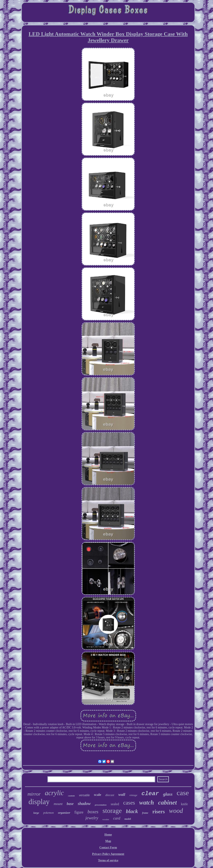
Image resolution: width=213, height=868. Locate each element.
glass (168, 794)
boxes (93, 812)
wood (176, 811)
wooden (106, 819)
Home (108, 835)
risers (159, 812)
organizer (64, 813)
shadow (84, 804)
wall (122, 794)
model (128, 819)
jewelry (92, 818)
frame (145, 813)
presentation (101, 805)
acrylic (54, 793)
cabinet (167, 802)
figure (79, 812)
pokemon (49, 813)
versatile (84, 795)
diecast (110, 795)
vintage (133, 795)
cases (129, 803)
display (39, 802)
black (132, 811)
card (117, 818)
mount (58, 804)
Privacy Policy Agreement (108, 854)
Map (108, 841)
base (70, 804)
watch (147, 802)
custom (71, 796)
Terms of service (108, 860)
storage (112, 811)
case (183, 793)
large (36, 813)
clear (150, 794)
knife (184, 804)
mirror (34, 794)
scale (98, 795)
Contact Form (108, 848)
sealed (115, 804)
